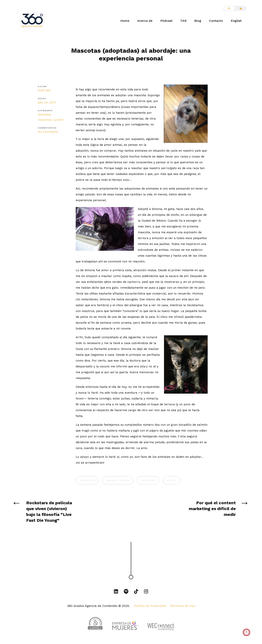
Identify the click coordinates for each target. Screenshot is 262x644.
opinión (58, 120)
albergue (196, 215)
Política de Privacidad (150, 606)
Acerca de (145, 21)
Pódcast (166, 21)
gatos (172, 480)
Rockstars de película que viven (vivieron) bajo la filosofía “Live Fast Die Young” (49, 512)
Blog (198, 21)
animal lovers (118, 480)
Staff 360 (44, 90)
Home (125, 21)
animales (44, 114)
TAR (183, 21)
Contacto (216, 21)
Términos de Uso (182, 606)
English (236, 21)
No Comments (48, 132)
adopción (87, 480)
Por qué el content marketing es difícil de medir (212, 509)
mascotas (45, 120)
